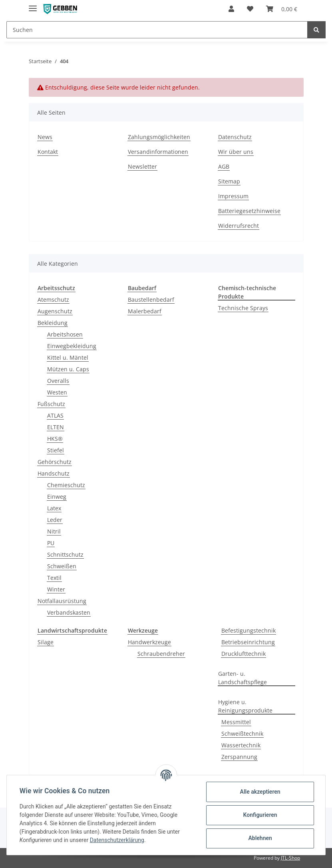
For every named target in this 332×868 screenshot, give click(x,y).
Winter (56, 589)
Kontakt (48, 152)
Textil (54, 578)
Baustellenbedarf (151, 300)
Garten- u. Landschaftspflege (243, 678)
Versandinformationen (158, 152)
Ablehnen (260, 838)
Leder (55, 520)
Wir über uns (236, 152)
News (45, 137)
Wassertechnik (241, 745)
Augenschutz (55, 311)
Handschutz (54, 473)
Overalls (58, 381)
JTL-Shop (290, 858)
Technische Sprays (243, 308)
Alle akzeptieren (260, 792)
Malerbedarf (145, 311)
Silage (46, 642)
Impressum (233, 196)
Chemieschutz (66, 485)
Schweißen (62, 566)
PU (51, 543)
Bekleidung (53, 323)
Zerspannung (239, 757)
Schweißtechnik (242, 734)
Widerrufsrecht (239, 226)
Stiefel (56, 450)
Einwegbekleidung (72, 346)
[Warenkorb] (282, 9)
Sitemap (229, 181)
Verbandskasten (69, 612)
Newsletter (142, 166)
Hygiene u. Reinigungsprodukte (245, 706)
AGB (224, 166)
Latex (54, 508)
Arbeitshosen (65, 334)
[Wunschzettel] (250, 9)
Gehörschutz (55, 462)
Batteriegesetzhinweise (249, 211)
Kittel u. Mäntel (68, 357)
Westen (57, 392)
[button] (231, 9)
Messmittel (236, 722)
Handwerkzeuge (149, 642)
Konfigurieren (260, 815)
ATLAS (55, 415)
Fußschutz (51, 404)
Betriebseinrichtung (248, 642)
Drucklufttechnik (244, 654)
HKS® (55, 439)
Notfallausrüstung (62, 601)
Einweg (57, 497)
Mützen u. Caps (68, 369)
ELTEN (56, 427)
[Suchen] (157, 30)
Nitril (54, 531)
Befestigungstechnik (249, 630)
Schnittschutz (65, 554)
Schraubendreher (161, 654)
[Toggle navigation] (33, 5)
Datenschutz (235, 137)
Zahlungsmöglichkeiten (159, 137)
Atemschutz (53, 300)
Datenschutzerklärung (117, 840)
